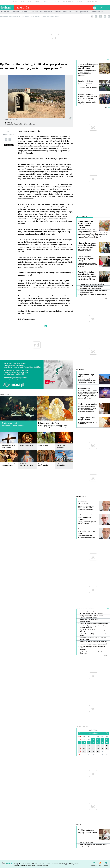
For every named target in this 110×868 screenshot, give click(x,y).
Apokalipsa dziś (84, 388)
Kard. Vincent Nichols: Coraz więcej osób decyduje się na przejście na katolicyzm (92, 613)
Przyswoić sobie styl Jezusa (86, 376)
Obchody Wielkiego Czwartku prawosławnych (93, 644)
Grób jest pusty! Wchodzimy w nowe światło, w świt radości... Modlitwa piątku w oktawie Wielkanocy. (53, 426)
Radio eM (57, 2)
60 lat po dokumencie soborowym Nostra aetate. (88, 423)
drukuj (10, 140)
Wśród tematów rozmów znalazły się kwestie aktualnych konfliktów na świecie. (88, 265)
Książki (79, 825)
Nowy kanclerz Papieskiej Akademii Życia (92, 284)
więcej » (16, 448)
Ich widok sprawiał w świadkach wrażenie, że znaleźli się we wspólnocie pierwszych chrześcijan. (87, 73)
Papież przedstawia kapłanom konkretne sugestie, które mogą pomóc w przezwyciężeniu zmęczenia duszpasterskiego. (87, 409)
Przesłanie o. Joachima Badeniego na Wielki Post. (88, 833)
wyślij (6, 140)
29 (80, 739)
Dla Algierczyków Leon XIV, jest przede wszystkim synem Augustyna (91, 617)
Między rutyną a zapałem (88, 404)
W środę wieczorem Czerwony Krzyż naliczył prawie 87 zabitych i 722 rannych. (87, 102)
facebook (105, 16)
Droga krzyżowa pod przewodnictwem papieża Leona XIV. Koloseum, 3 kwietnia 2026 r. (87, 381)
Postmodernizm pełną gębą (87, 532)
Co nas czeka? (84, 504)
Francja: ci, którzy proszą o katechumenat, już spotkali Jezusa (88, 66)
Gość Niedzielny (68, 2)
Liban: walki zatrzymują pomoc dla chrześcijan (87, 244)
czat (29, 2)
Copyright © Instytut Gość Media (23, 866)
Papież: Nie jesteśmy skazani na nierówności (87, 273)
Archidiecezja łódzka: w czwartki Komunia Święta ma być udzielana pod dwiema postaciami (92, 648)
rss (96, 16)
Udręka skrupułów (85, 847)
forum (15, 2)
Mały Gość (80, 2)
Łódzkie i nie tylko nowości (85, 518)
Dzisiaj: (93, 730)
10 (102, 742)
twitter (109, 16)
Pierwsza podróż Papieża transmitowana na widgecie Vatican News (93, 295)
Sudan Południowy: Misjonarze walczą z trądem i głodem (94, 635)
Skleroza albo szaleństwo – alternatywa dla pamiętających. (87, 536)
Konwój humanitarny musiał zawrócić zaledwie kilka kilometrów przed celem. (86, 249)
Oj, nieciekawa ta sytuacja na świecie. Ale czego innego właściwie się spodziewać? (86, 508)
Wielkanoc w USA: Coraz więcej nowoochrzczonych (89, 620)
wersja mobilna (92, 2)
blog (23, 2)
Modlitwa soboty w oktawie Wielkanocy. (13, 425)
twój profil (101, 8)
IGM (19, 864)
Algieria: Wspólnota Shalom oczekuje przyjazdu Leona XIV (94, 631)
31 (89, 739)
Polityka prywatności (73, 864)
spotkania (47, 2)
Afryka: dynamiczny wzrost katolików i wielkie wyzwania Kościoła (86, 224)
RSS (100, 863)
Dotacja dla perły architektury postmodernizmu (94, 624)
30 (84, 739)
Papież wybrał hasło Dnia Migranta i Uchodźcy (93, 642)
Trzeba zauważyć (82, 216)
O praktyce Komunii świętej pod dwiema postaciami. (87, 523)
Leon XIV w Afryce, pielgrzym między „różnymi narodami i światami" (93, 627)
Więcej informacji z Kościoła (85, 608)
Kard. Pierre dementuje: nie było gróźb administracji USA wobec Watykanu (91, 287)
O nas (15, 864)
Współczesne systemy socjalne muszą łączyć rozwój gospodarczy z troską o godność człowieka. (88, 278)
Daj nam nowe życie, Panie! (49, 423)
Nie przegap (80, 370)
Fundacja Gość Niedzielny (59, 864)
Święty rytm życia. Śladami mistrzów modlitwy (93, 845)
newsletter (100, 16)
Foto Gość (42, 864)
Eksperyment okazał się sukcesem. (88, 87)
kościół (23, 8)
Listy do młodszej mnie (86, 842)
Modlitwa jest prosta (86, 830)
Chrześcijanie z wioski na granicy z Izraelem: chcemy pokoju (93, 639)
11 (107, 742)
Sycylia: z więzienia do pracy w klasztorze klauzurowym (87, 83)
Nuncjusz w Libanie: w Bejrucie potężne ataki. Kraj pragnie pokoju (88, 97)
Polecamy (79, 59)
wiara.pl (7, 8)
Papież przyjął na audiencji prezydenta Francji (86, 259)
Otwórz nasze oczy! (9, 423)
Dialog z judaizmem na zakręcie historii (87, 419)
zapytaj (37, 2)
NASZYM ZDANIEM (81, 497)
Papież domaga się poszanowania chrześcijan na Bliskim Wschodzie (93, 291)
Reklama (48, 864)
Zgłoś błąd (106, 863)
